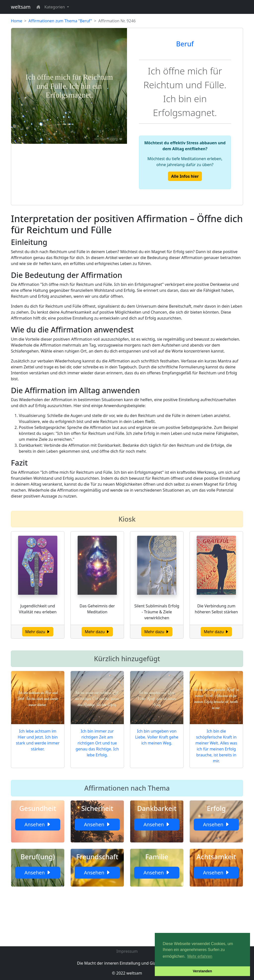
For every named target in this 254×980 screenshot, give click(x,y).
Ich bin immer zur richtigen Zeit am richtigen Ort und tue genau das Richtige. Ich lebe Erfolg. (97, 743)
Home (17, 21)
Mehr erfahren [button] (200, 956)
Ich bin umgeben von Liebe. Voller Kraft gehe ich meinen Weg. (157, 737)
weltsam (21, 7)
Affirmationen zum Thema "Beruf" (60, 21)
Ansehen (38, 824)
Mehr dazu (38, 632)
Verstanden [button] (202, 971)
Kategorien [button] (55, 7)
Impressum (127, 951)
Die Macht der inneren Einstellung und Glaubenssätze (127, 963)
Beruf (185, 44)
